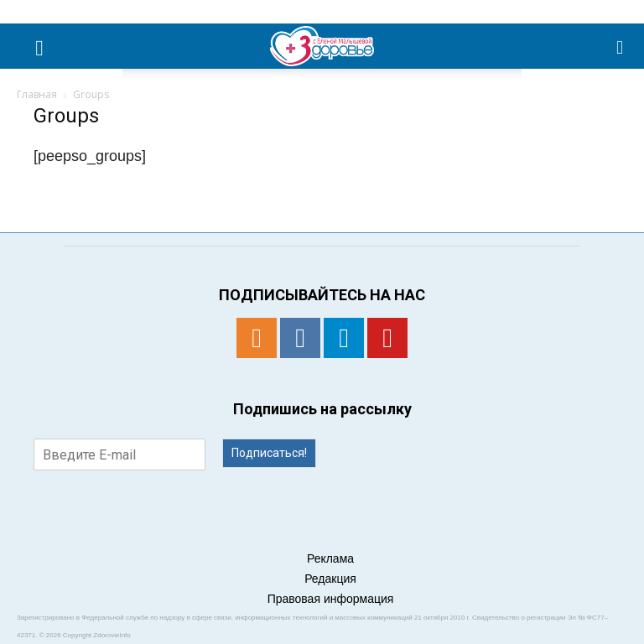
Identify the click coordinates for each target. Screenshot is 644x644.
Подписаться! (269, 453)
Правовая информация (331, 599)
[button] (621, 46)
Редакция (330, 579)
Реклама (330, 558)
